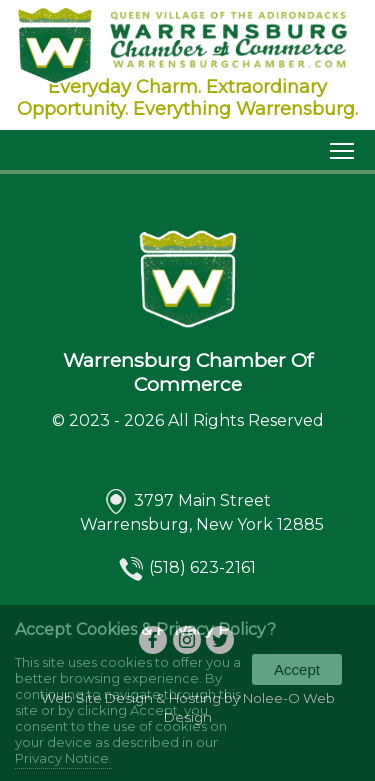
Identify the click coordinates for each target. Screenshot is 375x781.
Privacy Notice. (63, 758)
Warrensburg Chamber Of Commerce (188, 372)
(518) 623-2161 (202, 568)
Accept (297, 669)
